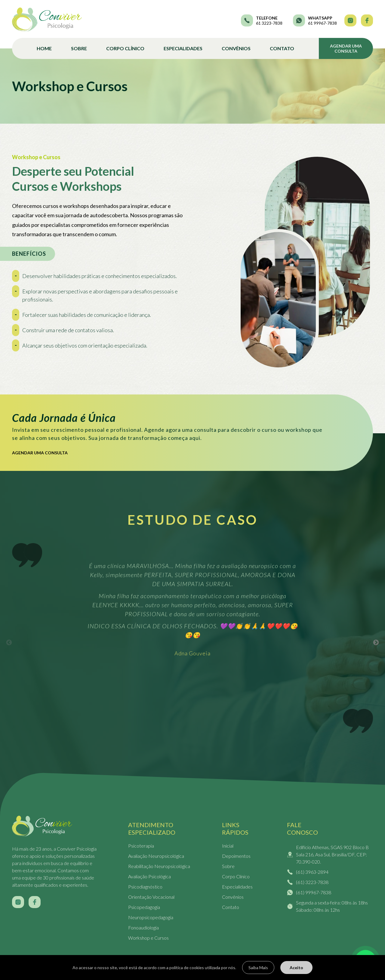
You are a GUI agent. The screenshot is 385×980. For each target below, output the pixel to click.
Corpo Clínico (125, 48)
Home (44, 48)
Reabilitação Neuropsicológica (159, 866)
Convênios (236, 48)
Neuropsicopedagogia (151, 917)
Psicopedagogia (144, 907)
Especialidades (183, 48)
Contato (282, 48)
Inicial (228, 846)
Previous (9, 643)
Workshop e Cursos (148, 938)
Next (376, 643)
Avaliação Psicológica (149, 876)
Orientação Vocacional (151, 897)
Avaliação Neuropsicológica (156, 856)
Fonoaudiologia (143, 927)
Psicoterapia (141, 846)
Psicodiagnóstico (145, 887)
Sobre (79, 48)
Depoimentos (236, 856)
